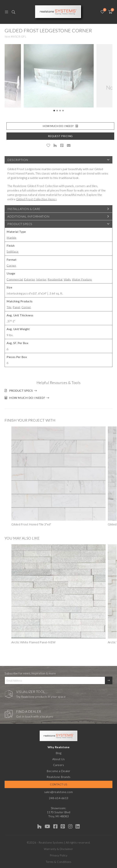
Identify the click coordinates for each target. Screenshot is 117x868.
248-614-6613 (59, 798)
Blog (59, 753)
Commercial (15, 279)
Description (18, 160)
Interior (41, 279)
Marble (11, 237)
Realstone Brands (58, 777)
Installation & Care (24, 209)
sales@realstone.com (59, 792)
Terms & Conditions (58, 862)
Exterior (29, 279)
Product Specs (20, 224)
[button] (54, 111)
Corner (11, 265)
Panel (16, 307)
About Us (58, 759)
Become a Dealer (58, 771)
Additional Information (28, 216)
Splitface (13, 251)
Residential (55, 279)
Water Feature (82, 279)
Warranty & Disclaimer (58, 849)
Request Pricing (60, 136)
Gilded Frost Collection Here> (37, 199)
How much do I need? (27, 398)
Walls (67, 279)
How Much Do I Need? (60, 126)
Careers (59, 765)
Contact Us (58, 784)
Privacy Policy (58, 855)
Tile (9, 307)
